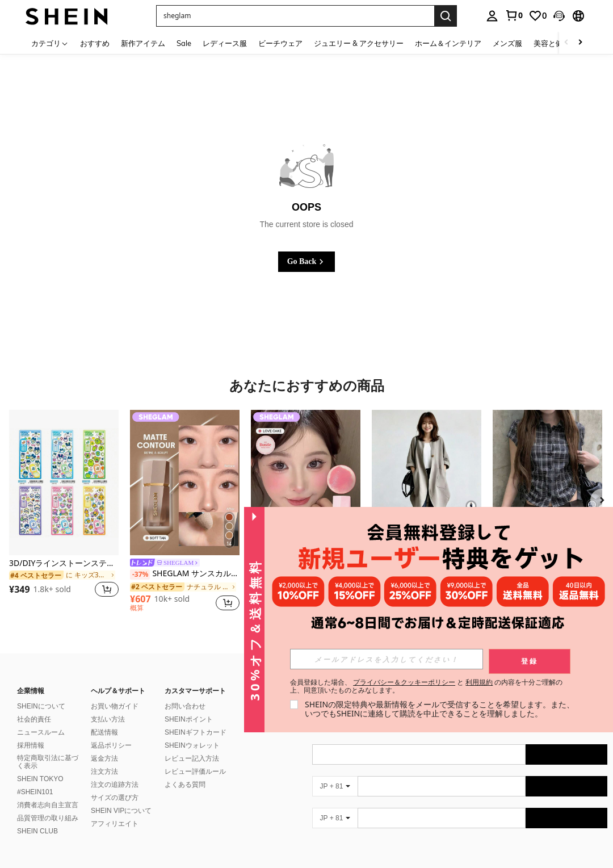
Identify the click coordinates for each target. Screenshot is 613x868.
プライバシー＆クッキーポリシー (404, 682)
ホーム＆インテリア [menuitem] (448, 43)
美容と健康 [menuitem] (552, 43)
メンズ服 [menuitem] (507, 43)
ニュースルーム (41, 732)
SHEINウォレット (192, 745)
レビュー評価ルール (195, 771)
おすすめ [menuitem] (95, 43)
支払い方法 (108, 719)
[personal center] (492, 16)
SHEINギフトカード (196, 732)
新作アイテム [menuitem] (143, 43)
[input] (387, 659)
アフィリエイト (115, 824)
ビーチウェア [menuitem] (280, 43)
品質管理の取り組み (48, 818)
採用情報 (31, 745)
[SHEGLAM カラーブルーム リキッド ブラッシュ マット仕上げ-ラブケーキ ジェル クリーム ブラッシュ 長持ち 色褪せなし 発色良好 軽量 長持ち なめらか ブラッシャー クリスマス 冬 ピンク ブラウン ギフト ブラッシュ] (306, 483)
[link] (514, 15)
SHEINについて (41, 706)
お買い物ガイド (115, 706)
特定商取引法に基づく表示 (48, 762)
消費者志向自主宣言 (48, 805)
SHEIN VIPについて (121, 811)
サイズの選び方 (115, 798)
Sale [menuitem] (184, 43)
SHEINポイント (189, 719)
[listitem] (64, 511)
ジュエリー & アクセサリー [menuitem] (359, 43)
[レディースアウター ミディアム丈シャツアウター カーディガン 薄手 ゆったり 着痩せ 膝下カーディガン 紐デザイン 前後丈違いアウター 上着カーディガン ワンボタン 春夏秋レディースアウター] (427, 483)
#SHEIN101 (35, 792)
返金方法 (104, 758)
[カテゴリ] (50, 43)
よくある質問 (185, 785)
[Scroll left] (566, 43)
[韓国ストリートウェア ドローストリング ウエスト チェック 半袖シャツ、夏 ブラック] (547, 483)
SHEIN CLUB (37, 831)
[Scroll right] (580, 43)
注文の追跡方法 (115, 785)
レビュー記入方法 (192, 758)
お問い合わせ (185, 706)
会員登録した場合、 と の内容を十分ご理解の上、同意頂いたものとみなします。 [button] (427, 686)
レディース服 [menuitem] (225, 43)
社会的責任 (34, 719)
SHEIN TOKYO (40, 779)
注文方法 (104, 771)
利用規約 (479, 682)
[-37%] (140, 575)
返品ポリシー (111, 745)
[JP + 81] (335, 786)
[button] (559, 16)
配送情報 (104, 732)
